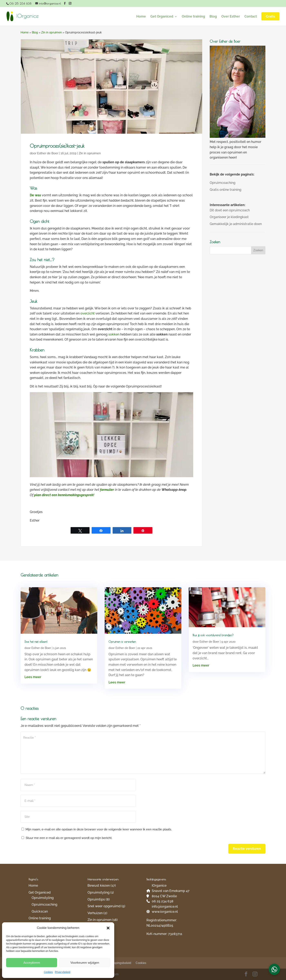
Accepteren (32, 963)
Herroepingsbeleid (119, 963)
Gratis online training (226, 190)
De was (35, 195)
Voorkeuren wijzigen (85, 963)
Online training (193, 17)
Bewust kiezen (99, 886)
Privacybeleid (63, 972)
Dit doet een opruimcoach (230, 210)
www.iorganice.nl (165, 912)
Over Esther (231, 17)
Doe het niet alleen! (36, 642)
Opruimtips (96, 899)
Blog (213, 17)
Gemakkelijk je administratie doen (236, 224)
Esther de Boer (48, 153)
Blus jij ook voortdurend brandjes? (213, 635)
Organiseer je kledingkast (229, 217)
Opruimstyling (43, 898)
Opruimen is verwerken (122, 642)
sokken (114, 334)
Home (141, 17)
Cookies (48, 972)
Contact (251, 17)
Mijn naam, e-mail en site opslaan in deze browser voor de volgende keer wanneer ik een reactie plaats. (99, 829)
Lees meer (33, 677)
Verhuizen (95, 913)
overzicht (88, 313)
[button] (108, 928)
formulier (107, 490)
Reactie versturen (247, 849)
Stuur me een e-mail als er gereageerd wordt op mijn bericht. (67, 838)
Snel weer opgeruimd (104, 906)
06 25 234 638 (20, 3)
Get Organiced (162, 17)
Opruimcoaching (223, 183)
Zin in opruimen (52, 32)
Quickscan (40, 911)
